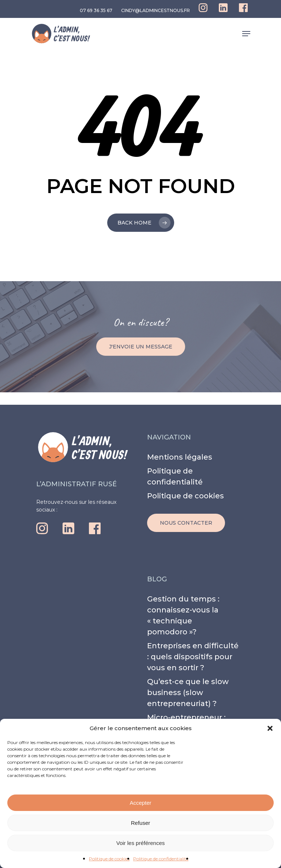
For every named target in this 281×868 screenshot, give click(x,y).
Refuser (141, 823)
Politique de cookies (109, 859)
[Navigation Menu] (246, 34)
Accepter (140, 803)
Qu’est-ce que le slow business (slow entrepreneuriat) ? (188, 692)
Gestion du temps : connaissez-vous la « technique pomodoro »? (183, 615)
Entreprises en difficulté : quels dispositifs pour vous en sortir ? (193, 657)
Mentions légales (180, 457)
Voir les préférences (141, 843)
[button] (270, 728)
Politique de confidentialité (161, 859)
